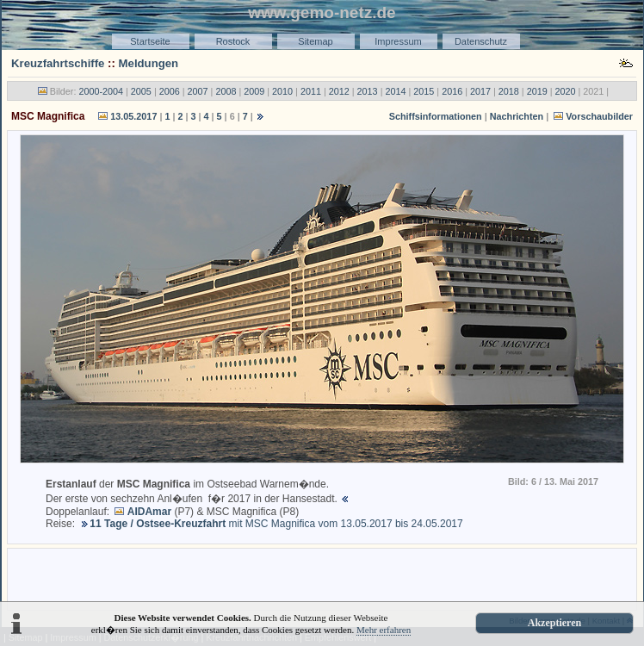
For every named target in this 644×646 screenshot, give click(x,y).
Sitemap (315, 41)
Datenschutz (481, 41)
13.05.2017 (133, 116)
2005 (141, 91)
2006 (170, 91)
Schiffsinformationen (436, 116)
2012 (339, 91)
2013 (368, 91)
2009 (254, 91)
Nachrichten (517, 116)
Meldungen (149, 63)
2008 (226, 91)
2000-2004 (101, 91)
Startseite (150, 41)
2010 (282, 91)
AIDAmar (149, 512)
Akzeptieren (554, 623)
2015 (424, 91)
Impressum (398, 41)
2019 (537, 91)
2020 (566, 91)
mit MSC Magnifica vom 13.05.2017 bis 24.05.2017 (276, 524)
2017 (480, 91)
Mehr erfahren (384, 630)
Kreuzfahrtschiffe (58, 63)
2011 (311, 91)
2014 (395, 91)
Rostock (233, 41)
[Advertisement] (322, 578)
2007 (198, 91)
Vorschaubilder (599, 116)
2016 (452, 91)
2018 (509, 91)
